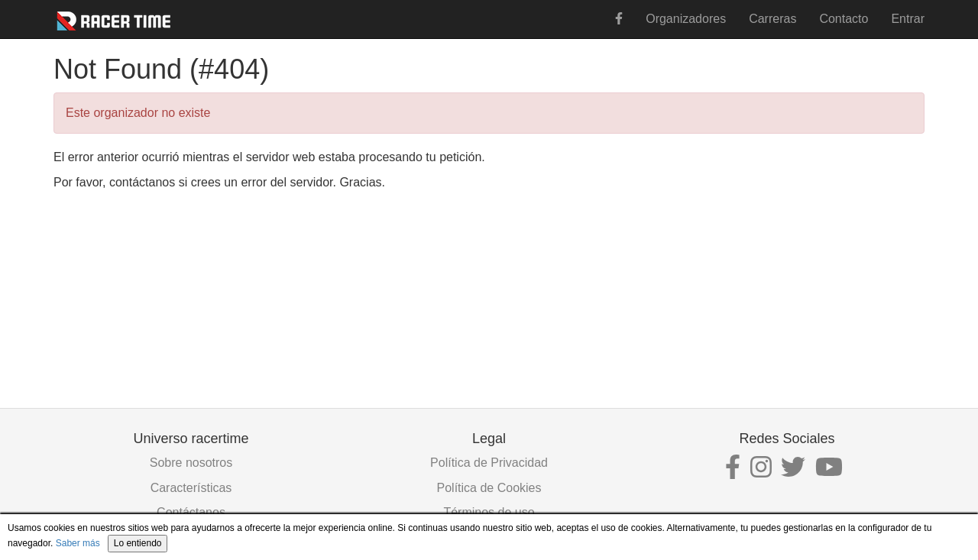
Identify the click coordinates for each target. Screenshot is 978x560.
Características (191, 488)
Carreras (772, 19)
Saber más (78, 543)
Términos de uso (489, 512)
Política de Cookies (489, 488)
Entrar (908, 19)
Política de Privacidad (489, 463)
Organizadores (686, 19)
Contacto (844, 19)
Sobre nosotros (191, 463)
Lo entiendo (138, 543)
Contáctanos (191, 512)
